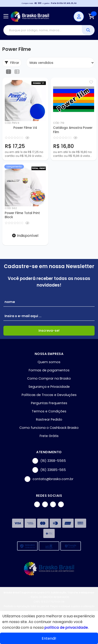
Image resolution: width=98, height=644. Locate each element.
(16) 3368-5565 (49, 461)
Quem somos (49, 362)
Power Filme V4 (25, 128)
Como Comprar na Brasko (49, 378)
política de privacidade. (67, 627)
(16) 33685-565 (49, 470)
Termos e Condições (49, 411)
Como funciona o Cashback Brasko (49, 428)
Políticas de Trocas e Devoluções (49, 395)
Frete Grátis (49, 436)
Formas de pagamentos (49, 370)
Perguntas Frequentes (49, 403)
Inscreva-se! (49, 331)
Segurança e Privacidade (49, 387)
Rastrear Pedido (49, 419)
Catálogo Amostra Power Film (73, 130)
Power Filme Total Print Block (22, 215)
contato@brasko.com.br (49, 479)
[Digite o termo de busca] (43, 30)
